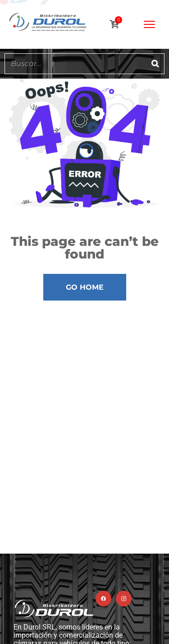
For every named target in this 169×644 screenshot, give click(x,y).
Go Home (85, 287)
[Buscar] (155, 64)
